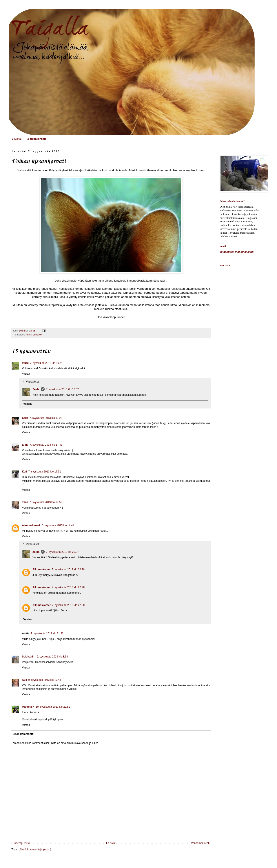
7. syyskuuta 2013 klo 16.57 (62, 389)
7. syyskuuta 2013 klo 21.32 (47, 634)
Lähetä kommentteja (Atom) (35, 850)
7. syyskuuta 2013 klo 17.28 (46, 418)
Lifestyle (37, 335)
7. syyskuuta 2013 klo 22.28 (68, 570)
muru (25, 363)
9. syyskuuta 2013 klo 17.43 (45, 680)
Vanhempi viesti (200, 843)
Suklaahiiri (29, 657)
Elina (25, 445)
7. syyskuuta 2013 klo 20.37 (62, 552)
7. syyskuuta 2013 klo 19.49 (58, 525)
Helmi (29, 335)
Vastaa (26, 374)
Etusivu (17, 139)
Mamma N (28, 707)
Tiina (25, 502)
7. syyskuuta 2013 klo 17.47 (46, 445)
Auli (25, 680)
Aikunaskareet (31, 525)
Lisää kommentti (23, 734)
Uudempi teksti (21, 843)
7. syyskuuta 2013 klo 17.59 (46, 502)
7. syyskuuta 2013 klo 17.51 (45, 472)
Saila (25, 418)
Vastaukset (32, 382)
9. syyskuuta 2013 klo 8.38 (52, 657)
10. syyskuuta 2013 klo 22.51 (53, 707)
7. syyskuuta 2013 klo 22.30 (68, 605)
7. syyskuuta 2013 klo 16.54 (46, 363)
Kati (25, 472)
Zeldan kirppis (37, 139)
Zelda (36, 389)
